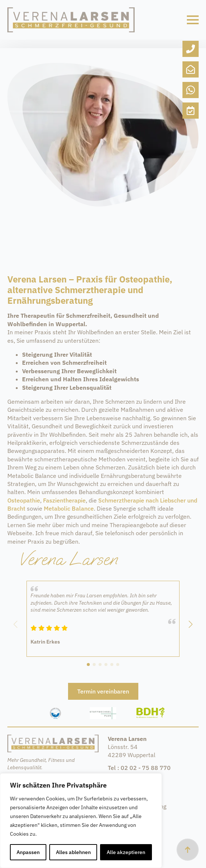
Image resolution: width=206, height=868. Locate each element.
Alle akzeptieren (126, 852)
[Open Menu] (193, 20)
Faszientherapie (64, 500)
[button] (191, 624)
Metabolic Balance (69, 508)
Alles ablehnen (73, 852)
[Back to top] (188, 850)
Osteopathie (24, 500)
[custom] (191, 49)
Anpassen (28, 852)
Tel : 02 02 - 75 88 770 (139, 768)
